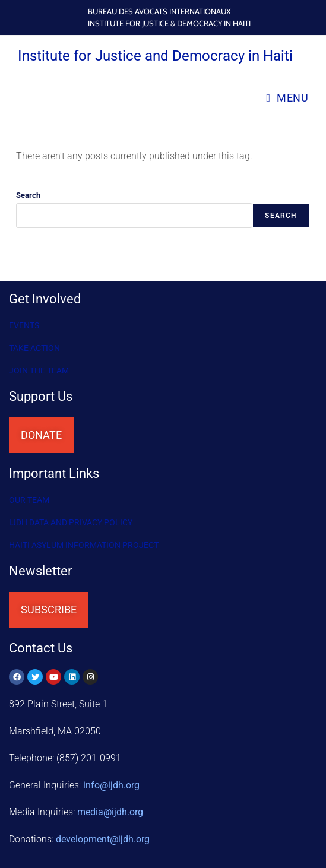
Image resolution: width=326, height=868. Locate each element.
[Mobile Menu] (287, 98)
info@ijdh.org (111, 785)
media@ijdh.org (110, 812)
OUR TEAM (29, 500)
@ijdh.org (103, 839)
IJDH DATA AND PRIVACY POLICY (71, 522)
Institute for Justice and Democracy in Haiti (155, 56)
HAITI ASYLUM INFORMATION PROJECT (84, 545)
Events (24, 325)
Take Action (34, 348)
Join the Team (39, 370)
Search (28, 195)
